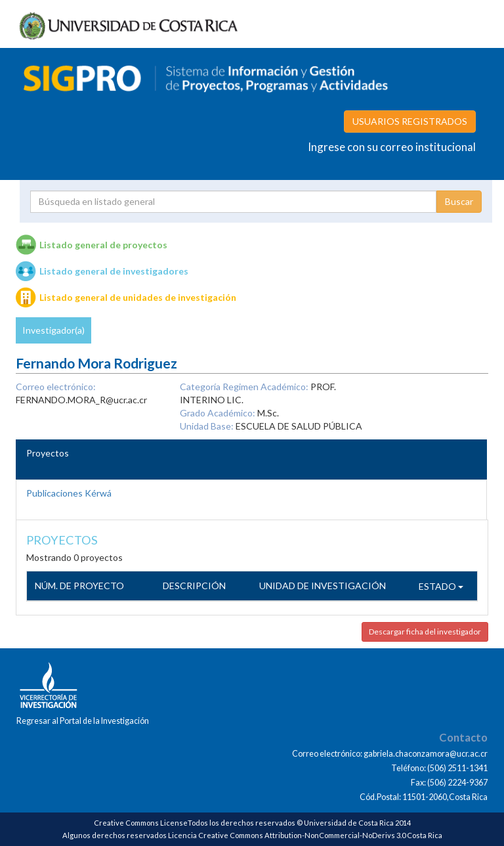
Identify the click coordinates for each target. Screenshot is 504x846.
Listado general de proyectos (103, 245)
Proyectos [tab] (48, 453)
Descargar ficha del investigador (425, 632)
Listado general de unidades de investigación (138, 297)
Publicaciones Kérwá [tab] (69, 493)
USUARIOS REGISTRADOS (410, 121)
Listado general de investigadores (114, 271)
